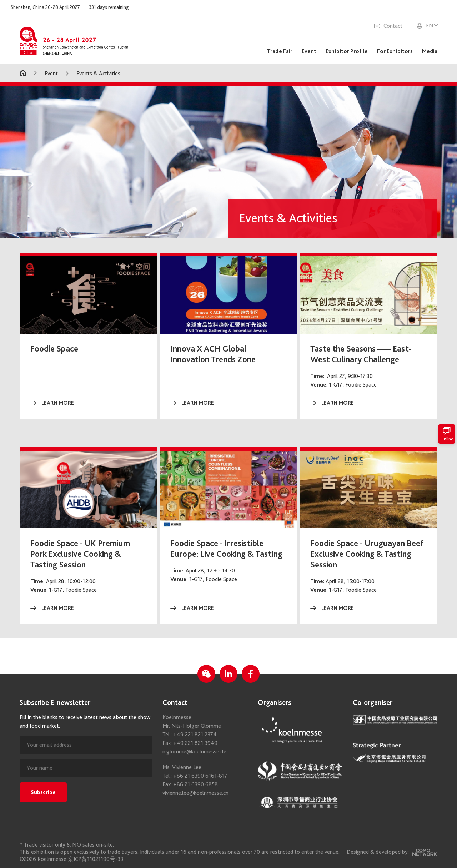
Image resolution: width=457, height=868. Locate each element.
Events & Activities (98, 73)
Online (447, 434)
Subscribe (43, 828)
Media (430, 51)
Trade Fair (280, 51)
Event (309, 51)
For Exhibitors (395, 51)
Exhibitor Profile (347, 51)
